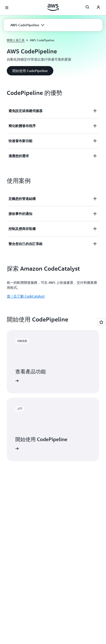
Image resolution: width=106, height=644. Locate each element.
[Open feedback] (101, 322)
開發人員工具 (16, 40)
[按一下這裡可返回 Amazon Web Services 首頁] (53, 7)
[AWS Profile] (98, 8)
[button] (27, 25)
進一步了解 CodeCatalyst (26, 296)
